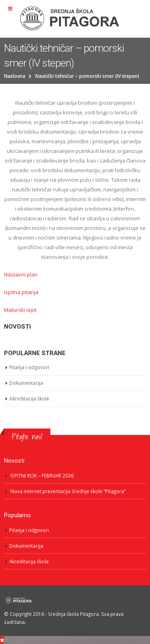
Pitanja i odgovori (29, 367)
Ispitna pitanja (21, 292)
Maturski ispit (20, 310)
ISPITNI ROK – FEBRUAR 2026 (42, 475)
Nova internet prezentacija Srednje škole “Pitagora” (68, 491)
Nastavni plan (21, 274)
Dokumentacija (26, 383)
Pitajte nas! (27, 437)
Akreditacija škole (29, 399)
